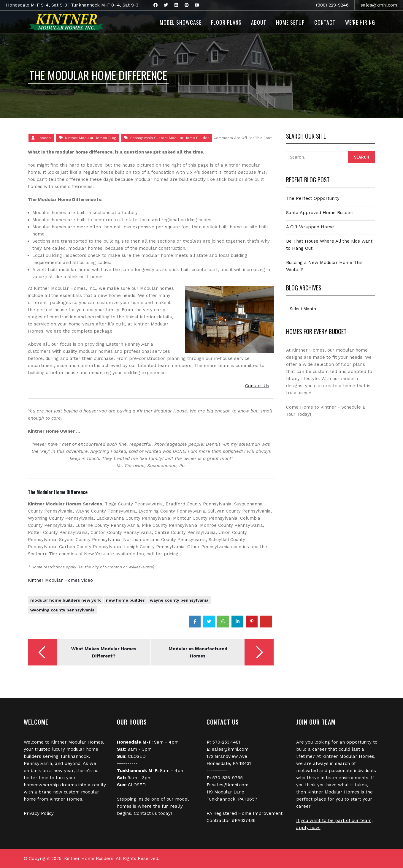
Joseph (44, 138)
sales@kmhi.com (379, 5)
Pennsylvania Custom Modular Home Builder (170, 138)
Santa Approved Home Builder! (320, 213)
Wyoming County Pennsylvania (62, 610)
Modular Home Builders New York (65, 600)
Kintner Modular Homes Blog (91, 138)
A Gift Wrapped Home (310, 227)
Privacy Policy (39, 813)
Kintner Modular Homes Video (60, 580)
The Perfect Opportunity (313, 198)
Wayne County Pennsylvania (179, 600)
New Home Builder (125, 600)
